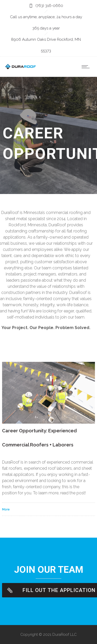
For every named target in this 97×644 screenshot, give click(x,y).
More (6, 509)
